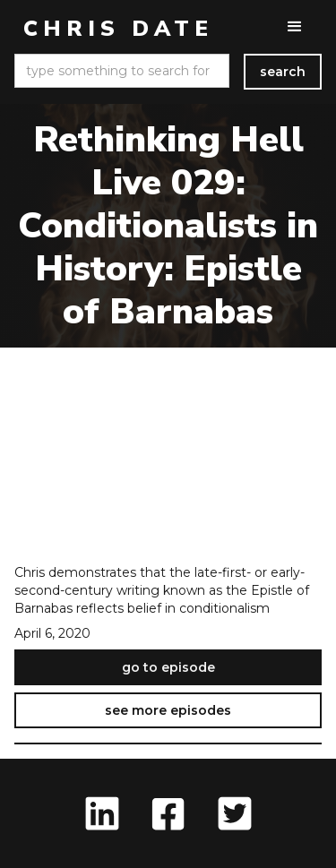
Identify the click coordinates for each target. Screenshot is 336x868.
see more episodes (168, 710)
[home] (114, 29)
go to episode (168, 667)
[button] (295, 27)
